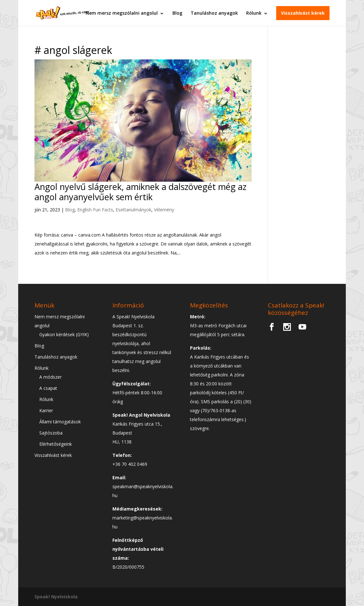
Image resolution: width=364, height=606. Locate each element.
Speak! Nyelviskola (56, 597)
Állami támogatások (60, 422)
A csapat (48, 388)
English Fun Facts (95, 210)
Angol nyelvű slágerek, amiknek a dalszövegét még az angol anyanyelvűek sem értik (140, 192)
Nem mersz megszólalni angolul (122, 13)
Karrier (46, 410)
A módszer (50, 377)
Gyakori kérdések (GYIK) (64, 334)
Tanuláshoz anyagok (214, 13)
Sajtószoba (51, 433)
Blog (177, 13)
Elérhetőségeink (56, 444)
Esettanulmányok (133, 210)
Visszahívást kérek (303, 13)
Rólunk (254, 13)
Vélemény (164, 210)
